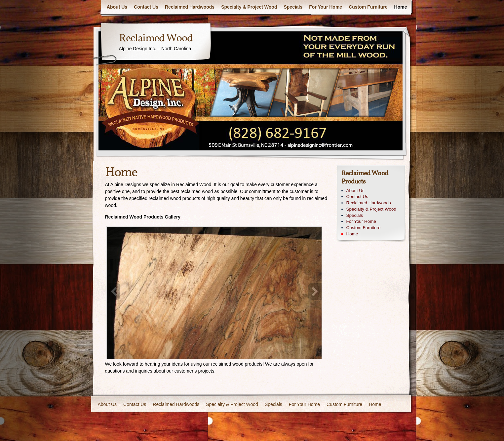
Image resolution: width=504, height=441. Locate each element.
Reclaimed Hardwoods (190, 7)
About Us (117, 7)
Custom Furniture (368, 7)
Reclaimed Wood (156, 39)
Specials (293, 7)
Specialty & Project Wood (249, 7)
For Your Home (326, 7)
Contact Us (146, 7)
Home (401, 7)
